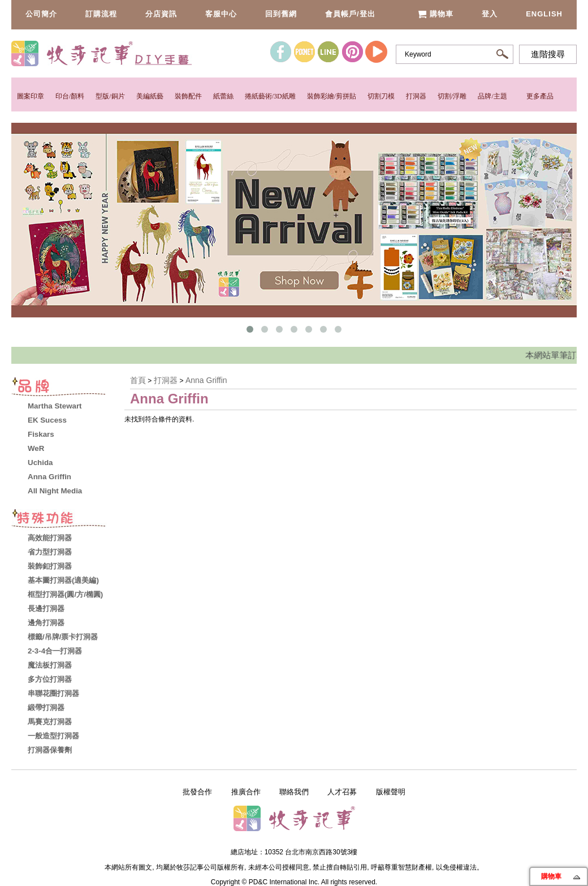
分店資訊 (161, 14)
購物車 (436, 14)
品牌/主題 (492, 96)
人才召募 (342, 792)
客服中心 (221, 14)
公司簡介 (41, 14)
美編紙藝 (150, 96)
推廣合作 (246, 792)
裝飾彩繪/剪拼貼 (332, 96)
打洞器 (416, 96)
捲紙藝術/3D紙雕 (270, 96)
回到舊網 (281, 14)
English (544, 14)
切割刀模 (381, 96)
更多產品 (540, 96)
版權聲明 (391, 792)
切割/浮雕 (452, 96)
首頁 (138, 380)
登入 (490, 14)
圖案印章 (31, 96)
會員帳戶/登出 (350, 14)
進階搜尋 (548, 54)
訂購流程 (101, 14)
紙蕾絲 (223, 96)
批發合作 (197, 792)
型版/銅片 (110, 96)
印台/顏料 (70, 96)
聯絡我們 (294, 792)
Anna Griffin (206, 380)
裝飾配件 (188, 96)
